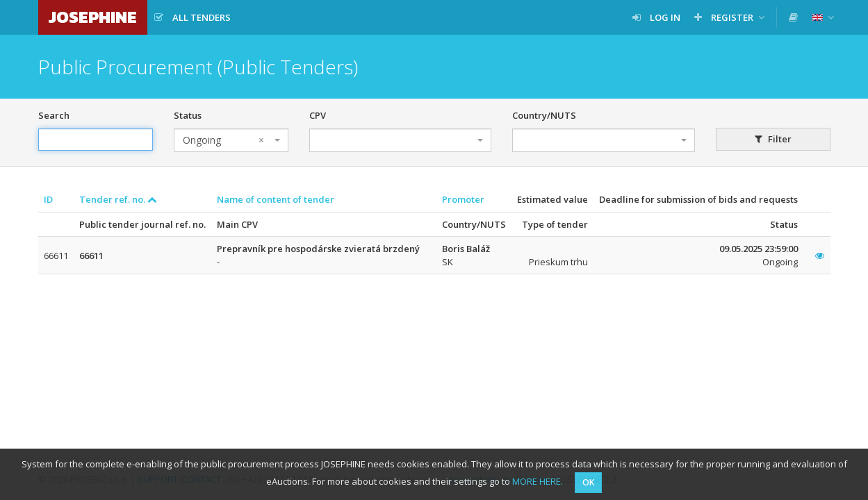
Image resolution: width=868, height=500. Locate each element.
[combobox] (231, 140)
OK (588, 482)
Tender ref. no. (118, 199)
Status (188, 115)
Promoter (463, 199)
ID (48, 199)
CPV (318, 115)
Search (54, 115)
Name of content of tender (276, 199)
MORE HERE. (538, 481)
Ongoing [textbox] (223, 140)
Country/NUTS (544, 115)
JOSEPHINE (93, 17)
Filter (773, 139)
